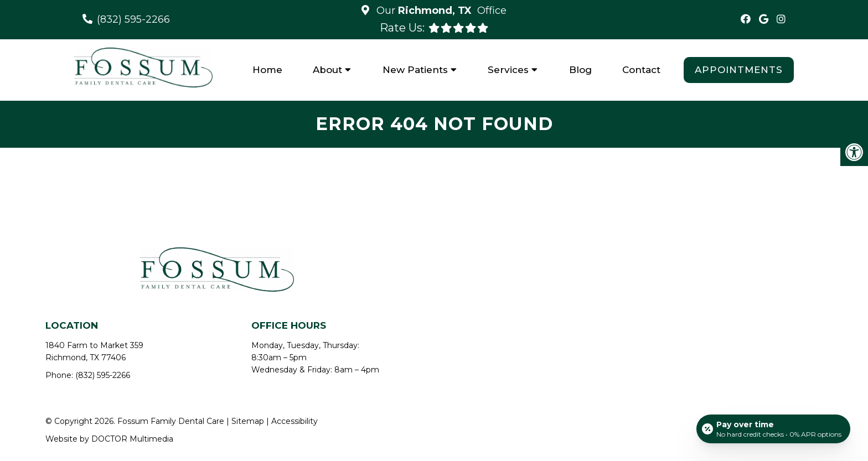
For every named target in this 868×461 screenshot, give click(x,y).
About (327, 70)
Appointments (739, 70)
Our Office (440, 11)
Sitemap (248, 421)
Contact (641, 70)
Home (267, 70)
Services (508, 70)
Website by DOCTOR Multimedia (109, 439)
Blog (580, 70)
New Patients (415, 70)
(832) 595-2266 (133, 19)
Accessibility (294, 421)
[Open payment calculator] (773, 429)
